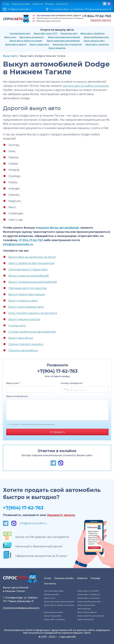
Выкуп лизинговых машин (27, 294)
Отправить (57, 432)
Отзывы (49, 4)
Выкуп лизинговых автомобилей (63, 41)
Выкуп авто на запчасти (32, 37)
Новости (37, 4)
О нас (6, 4)
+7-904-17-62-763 (97, 16)
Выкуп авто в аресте (16, 44)
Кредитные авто (69, 33)
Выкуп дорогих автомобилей (29, 276)
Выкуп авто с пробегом (93, 33)
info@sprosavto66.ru (20, 9)
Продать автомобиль (23, 350)
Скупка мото (17, 326)
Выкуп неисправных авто (26, 307)
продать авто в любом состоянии (85, 86)
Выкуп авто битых (21, 338)
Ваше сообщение (17, 396)
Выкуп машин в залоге (24, 319)
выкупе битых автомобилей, (59, 228)
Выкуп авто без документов (67, 44)
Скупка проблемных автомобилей (32, 332)
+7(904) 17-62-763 (23, 508)
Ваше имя (13, 383)
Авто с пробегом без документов (31, 263)
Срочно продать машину (26, 344)
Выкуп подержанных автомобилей (33, 282)
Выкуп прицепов (57, 48)
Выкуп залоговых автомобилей (64, 37)
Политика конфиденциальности (21, 608)
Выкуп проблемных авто (97, 37)
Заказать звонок (101, 20)
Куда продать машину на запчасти (33, 313)
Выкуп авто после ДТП (46, 33)
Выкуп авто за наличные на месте (32, 257)
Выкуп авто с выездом (97, 44)
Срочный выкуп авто (46, 15)
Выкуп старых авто (39, 44)
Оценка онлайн (21, 4)
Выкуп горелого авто (23, 301)
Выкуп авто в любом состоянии (26, 41)
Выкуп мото (10, 37)
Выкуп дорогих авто (94, 41)
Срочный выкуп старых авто (28, 270)
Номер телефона (72, 383)
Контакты (62, 4)
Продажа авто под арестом (28, 288)
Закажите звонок (61, 515)
